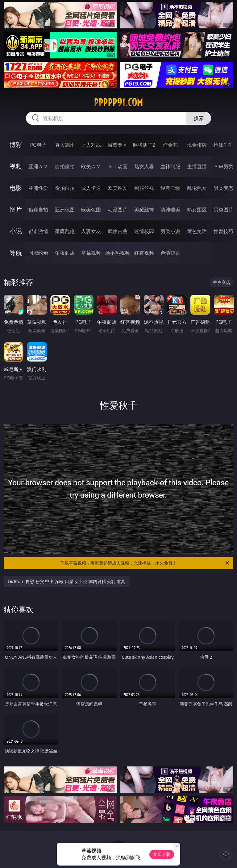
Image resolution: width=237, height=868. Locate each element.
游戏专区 (118, 145)
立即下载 (162, 854)
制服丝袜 (144, 188)
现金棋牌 (197, 145)
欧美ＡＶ (91, 166)
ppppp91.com (118, 102)
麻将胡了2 (144, 145)
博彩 (16, 145)
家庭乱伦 (65, 231)
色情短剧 (170, 253)
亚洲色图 (65, 210)
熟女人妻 (144, 166)
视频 (16, 166)
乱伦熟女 (197, 188)
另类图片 (223, 210)
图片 (16, 209)
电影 (16, 188)
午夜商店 (65, 253)
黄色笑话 (197, 231)
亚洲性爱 (38, 188)
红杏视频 (144, 253)
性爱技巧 (223, 231)
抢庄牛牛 (223, 145)
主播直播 (197, 166)
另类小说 (170, 231)
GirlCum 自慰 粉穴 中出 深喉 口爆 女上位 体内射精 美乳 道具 (67, 581)
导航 (16, 253)
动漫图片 (118, 210)
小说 (16, 231)
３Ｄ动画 (118, 166)
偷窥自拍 (38, 210)
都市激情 (38, 231)
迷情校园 (144, 231)
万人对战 (91, 145)
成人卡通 (91, 188)
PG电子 (38, 145)
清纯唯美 (170, 210)
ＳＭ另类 (223, 166)
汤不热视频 (118, 253)
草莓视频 (91, 253)
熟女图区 (197, 210)
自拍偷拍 (65, 166)
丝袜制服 (170, 166)
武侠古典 (118, 231)
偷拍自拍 (65, 188)
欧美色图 (91, 210)
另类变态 (223, 188)
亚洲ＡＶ (38, 166)
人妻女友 (91, 231)
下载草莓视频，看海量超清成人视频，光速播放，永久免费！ (145, 563)
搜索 (199, 118)
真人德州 (65, 145)
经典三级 (170, 188)
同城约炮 (38, 253)
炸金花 (170, 145)
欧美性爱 (118, 188)
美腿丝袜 (144, 210)
